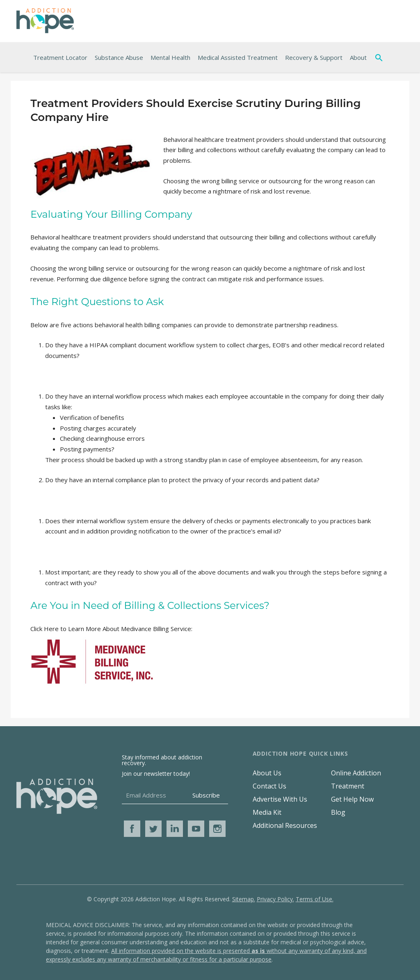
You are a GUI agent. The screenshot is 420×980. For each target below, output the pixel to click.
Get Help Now (352, 799)
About (358, 57)
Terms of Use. (315, 899)
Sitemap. (244, 899)
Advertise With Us (280, 799)
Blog (338, 812)
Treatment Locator (60, 57)
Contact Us (269, 786)
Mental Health (170, 57)
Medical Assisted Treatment (238, 57)
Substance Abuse (119, 57)
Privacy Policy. (275, 899)
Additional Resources (285, 825)
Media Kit (267, 812)
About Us (267, 773)
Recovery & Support (314, 57)
